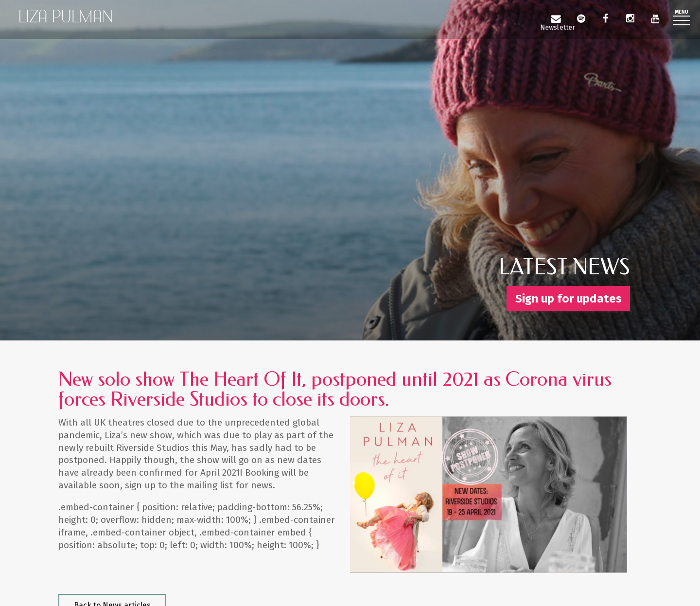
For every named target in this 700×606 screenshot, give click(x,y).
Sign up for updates (569, 299)
